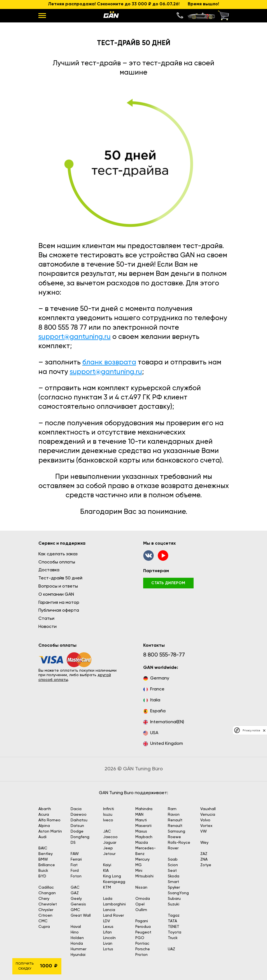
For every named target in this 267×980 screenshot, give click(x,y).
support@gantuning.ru (75, 337)
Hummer (78, 949)
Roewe (174, 837)
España (154, 711)
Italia (152, 700)
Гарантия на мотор (59, 603)
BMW (43, 859)
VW (204, 831)
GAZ (75, 893)
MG (139, 865)
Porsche (143, 949)
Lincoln (109, 938)
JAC (107, 831)
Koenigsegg (114, 882)
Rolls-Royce (179, 843)
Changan (47, 893)
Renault (175, 820)
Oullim (141, 910)
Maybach (144, 837)
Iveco (108, 820)
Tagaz (174, 916)
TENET (174, 927)
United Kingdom (163, 744)
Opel (140, 904)
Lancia (109, 910)
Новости (47, 627)
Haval (76, 927)
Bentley (46, 854)
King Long (112, 876)
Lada (108, 899)
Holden (77, 938)
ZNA (204, 859)
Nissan (141, 887)
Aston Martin (50, 831)
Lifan (107, 932)
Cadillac (46, 887)
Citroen (45, 916)
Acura (44, 815)
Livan (108, 944)
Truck (173, 938)
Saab (173, 859)
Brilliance (47, 865)
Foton (76, 876)
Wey (204, 843)
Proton (141, 955)
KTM (107, 887)
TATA (172, 921)
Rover (173, 848)
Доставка (49, 570)
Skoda (174, 876)
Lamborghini (114, 904)
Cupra (44, 927)
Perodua (143, 927)
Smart (173, 882)
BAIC (43, 848)
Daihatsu (79, 820)
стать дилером (168, 583)
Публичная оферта (59, 611)
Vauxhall (208, 809)
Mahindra (144, 809)
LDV (107, 921)
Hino (75, 932)
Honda (77, 944)
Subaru (174, 899)
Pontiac (142, 944)
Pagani (142, 921)
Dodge (77, 831)
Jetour (109, 854)
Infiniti (109, 809)
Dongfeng (80, 837)
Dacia (76, 809)
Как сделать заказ (58, 554)
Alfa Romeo (49, 820)
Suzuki (174, 904)
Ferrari (76, 859)
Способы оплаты (57, 562)
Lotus (108, 949)
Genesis (78, 904)
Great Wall (81, 916)
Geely (76, 899)
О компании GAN (56, 595)
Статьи (46, 619)
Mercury (142, 859)
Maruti (141, 820)
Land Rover (113, 916)
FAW (75, 854)
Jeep (108, 848)
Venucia (208, 815)
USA (151, 733)
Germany (156, 679)
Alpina (44, 826)
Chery (44, 899)
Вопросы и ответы (58, 586)
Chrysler (46, 910)
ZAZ (204, 854)
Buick (43, 871)
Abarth (45, 809)
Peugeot (143, 932)
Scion (173, 865)
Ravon (174, 815)
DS (73, 843)
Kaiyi (107, 865)
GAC (75, 887)
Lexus (108, 927)
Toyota (175, 932)
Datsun (77, 826)
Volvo (205, 820)
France (154, 689)
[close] (264, 730)
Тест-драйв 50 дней (60, 578)
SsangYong (178, 893)
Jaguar (110, 843)
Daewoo (79, 815)
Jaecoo (110, 837)
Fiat (74, 865)
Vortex (206, 826)
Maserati (143, 826)
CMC (43, 921)
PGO (140, 938)
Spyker (174, 887)
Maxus (141, 831)
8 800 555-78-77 (164, 655)
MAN (139, 815)
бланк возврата (109, 363)
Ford (75, 871)
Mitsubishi (144, 876)
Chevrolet (48, 904)
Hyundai (78, 955)
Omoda (143, 899)
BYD (42, 876)
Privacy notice (251, 730)
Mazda (142, 843)
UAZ (171, 949)
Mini (139, 871)
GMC (75, 910)
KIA (106, 871)
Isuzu (108, 815)
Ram (172, 809)
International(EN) (164, 722)
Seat (172, 871)
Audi (42, 837)
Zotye (206, 865)
